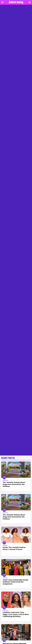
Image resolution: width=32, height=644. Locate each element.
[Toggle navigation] (2, 2)
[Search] (30, 2)
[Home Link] (16, 2)
